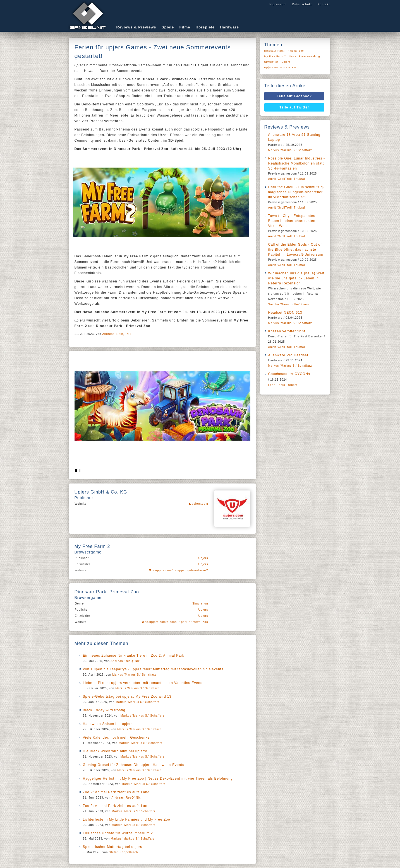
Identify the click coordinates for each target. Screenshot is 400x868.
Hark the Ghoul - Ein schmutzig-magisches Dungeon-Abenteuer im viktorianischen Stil (296, 192)
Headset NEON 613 (285, 313)
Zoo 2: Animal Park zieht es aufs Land (116, 792)
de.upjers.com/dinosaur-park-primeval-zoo (176, 622)
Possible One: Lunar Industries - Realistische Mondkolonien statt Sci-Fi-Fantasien (297, 163)
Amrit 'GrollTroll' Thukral (287, 179)
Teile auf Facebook (294, 96)
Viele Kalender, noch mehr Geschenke (116, 738)
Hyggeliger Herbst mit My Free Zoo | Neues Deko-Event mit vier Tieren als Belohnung (158, 778)
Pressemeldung (310, 56)
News (293, 56)
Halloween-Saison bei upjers (108, 724)
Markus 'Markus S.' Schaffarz (134, 675)
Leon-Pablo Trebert (283, 385)
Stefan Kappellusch (123, 852)
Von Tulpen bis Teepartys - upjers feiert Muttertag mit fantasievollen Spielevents (153, 669)
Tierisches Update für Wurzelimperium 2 (118, 833)
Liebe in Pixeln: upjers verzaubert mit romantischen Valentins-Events (143, 683)
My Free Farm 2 (275, 56)
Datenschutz (302, 4)
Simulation (200, 604)
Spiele (168, 27)
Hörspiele (205, 27)
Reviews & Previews (136, 27)
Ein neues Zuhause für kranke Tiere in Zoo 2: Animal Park (134, 656)
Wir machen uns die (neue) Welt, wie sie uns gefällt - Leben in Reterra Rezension (297, 278)
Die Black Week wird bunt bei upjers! (115, 751)
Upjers (203, 558)
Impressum (278, 4)
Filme (185, 27)
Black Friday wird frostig (104, 710)
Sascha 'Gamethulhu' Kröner (290, 304)
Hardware (229, 27)
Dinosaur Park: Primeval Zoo (284, 51)
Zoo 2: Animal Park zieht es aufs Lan (115, 806)
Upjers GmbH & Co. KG (280, 67)
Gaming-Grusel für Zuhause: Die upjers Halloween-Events (134, 765)
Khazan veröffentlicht (287, 331)
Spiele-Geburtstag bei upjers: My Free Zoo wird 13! (128, 697)
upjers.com (200, 504)
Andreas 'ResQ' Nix (117, 334)
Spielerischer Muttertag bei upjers (113, 847)
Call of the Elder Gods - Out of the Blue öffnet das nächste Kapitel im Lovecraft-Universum (296, 250)
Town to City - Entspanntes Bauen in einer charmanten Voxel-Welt (292, 221)
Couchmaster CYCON (289, 374)
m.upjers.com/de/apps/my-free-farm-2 (180, 570)
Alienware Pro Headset (288, 355)
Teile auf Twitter (294, 107)
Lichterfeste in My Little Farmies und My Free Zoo (127, 819)
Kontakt (324, 4)
